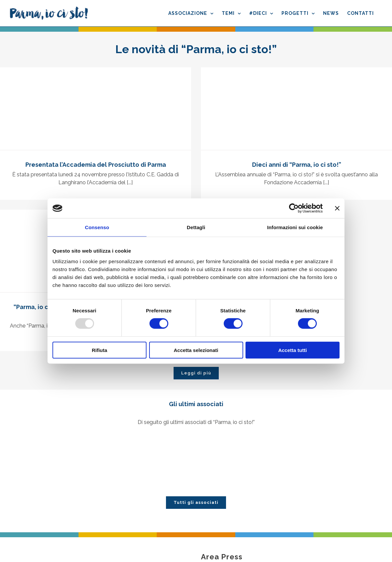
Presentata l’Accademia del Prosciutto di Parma (96, 165)
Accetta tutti (293, 350)
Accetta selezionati (196, 350)
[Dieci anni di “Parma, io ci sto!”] (296, 109)
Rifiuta (99, 350)
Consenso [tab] (97, 227)
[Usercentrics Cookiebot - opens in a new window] (294, 208)
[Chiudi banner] (337, 208)
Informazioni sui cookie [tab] (295, 227)
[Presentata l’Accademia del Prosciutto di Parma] (96, 109)
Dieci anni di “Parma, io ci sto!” (297, 165)
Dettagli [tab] (196, 227)
